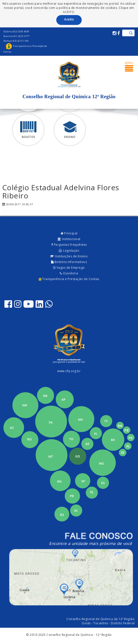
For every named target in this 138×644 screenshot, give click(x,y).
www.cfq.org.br (69, 371)
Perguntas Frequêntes (69, 245)
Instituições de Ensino (69, 256)
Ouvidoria (69, 273)
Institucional (69, 239)
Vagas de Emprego (69, 268)
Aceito (69, 19)
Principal (69, 233)
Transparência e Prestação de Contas (69, 279)
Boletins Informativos (69, 262)
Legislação (69, 251)
